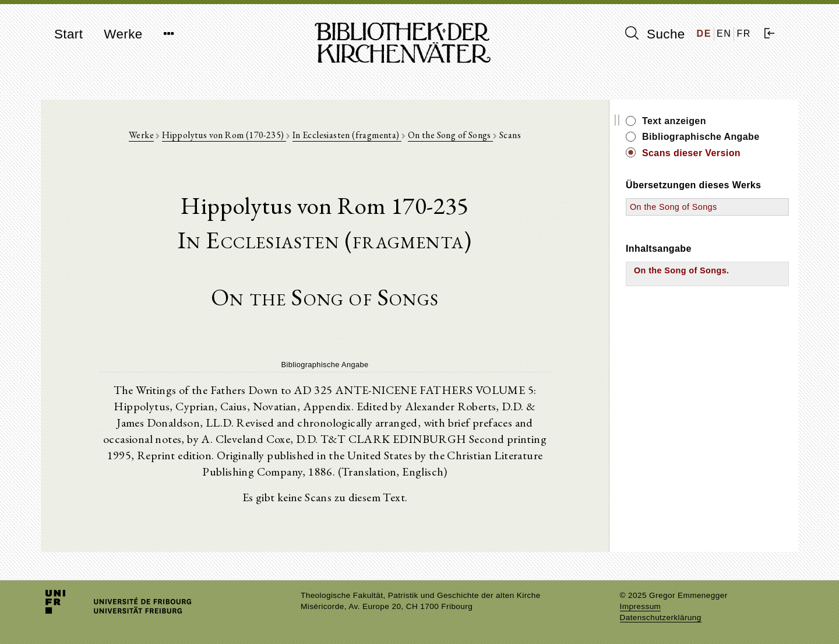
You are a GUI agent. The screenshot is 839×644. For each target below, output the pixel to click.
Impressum (641, 606)
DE (704, 34)
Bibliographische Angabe (701, 137)
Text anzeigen (674, 121)
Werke (123, 34)
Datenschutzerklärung (661, 617)
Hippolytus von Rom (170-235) (224, 135)
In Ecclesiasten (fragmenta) (347, 135)
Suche (655, 34)
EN (724, 34)
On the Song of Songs (450, 135)
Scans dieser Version (691, 153)
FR (744, 34)
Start (68, 34)
